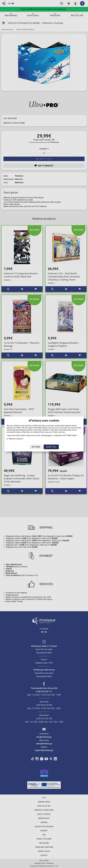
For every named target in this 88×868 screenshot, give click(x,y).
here (49, 435)
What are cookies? (16, 439)
